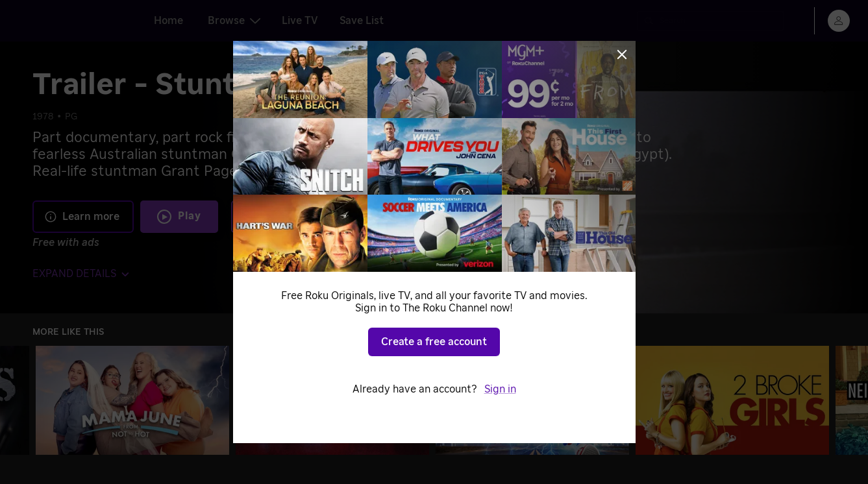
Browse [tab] (234, 21)
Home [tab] (168, 21)
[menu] (839, 21)
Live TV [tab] (300, 21)
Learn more (82, 217)
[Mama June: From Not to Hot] (132, 400)
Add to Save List (329, 216)
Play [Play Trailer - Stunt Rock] (190, 216)
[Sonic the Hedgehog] (532, 400)
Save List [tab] (362, 21)
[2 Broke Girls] (732, 400)
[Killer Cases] (332, 400)
